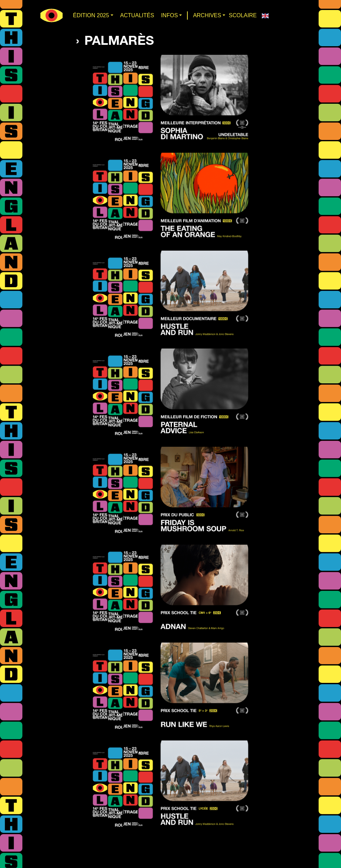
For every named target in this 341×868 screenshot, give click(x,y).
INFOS (169, 15)
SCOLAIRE (243, 15)
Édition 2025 (91, 15)
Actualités (137, 15)
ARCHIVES (207, 15)
